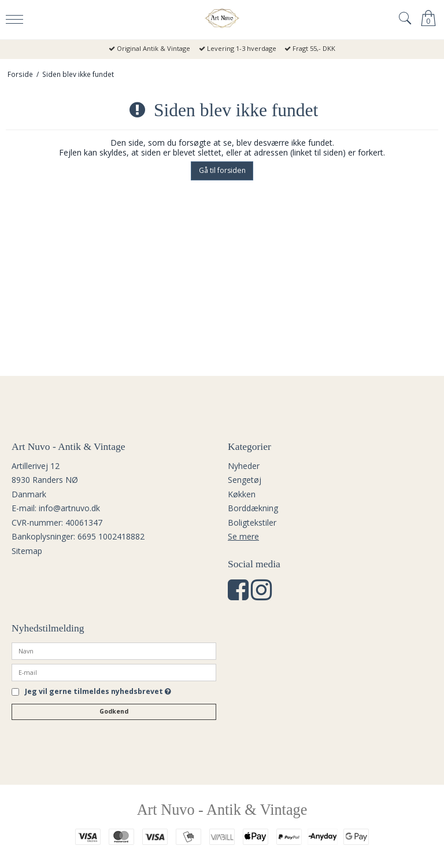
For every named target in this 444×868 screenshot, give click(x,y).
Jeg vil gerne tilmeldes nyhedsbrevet (98, 692)
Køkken (242, 494)
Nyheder (244, 466)
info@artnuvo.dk (69, 508)
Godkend (114, 711)
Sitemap (27, 551)
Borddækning (253, 508)
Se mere (243, 536)
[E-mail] (114, 672)
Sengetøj (245, 480)
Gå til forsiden (222, 170)
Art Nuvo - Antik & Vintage (222, 810)
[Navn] (114, 650)
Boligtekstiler (252, 522)
